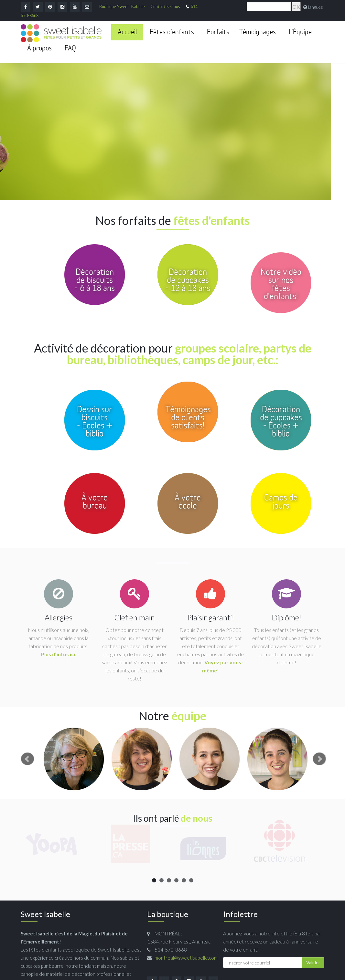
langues (316, 7)
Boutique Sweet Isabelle (122, 7)
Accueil (127, 32)
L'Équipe (300, 32)
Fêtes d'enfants (172, 32)
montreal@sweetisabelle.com (186, 958)
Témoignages (258, 32)
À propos (39, 48)
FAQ (70, 48)
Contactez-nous (165, 7)
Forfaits (218, 32)
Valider (313, 962)
